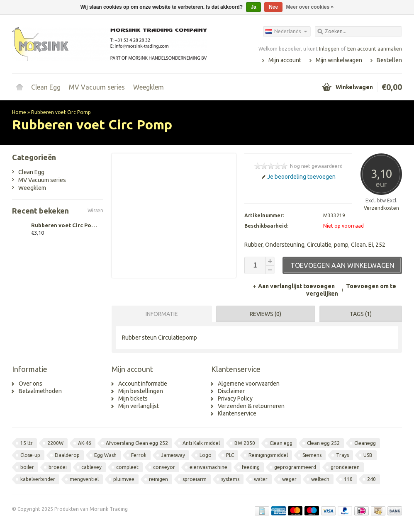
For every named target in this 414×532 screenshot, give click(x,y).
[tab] (160, 314)
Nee (273, 7)
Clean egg (281, 443)
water (261, 479)
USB (368, 455)
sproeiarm (195, 479)
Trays (342, 455)
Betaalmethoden (40, 391)
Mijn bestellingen (141, 391)
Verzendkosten (381, 208)
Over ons (30, 384)
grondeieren (345, 467)
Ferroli (139, 455)
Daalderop (67, 455)
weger (289, 479)
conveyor (164, 467)
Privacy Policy (235, 398)
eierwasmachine (208, 467)
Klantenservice (237, 413)
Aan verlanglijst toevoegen (294, 286)
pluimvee (124, 479)
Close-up (30, 455)
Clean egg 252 (323, 443)
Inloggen (329, 49)
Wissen (95, 210)
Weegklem (149, 87)
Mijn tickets (133, 398)
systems (230, 479)
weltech (320, 479)
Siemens (312, 455)
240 (371, 479)
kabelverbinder (38, 479)
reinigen (158, 479)
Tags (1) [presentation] (361, 314)
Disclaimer (231, 391)
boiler (27, 467)
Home (19, 87)
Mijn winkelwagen (339, 60)
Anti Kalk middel (201, 443)
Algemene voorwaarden (249, 384)
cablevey (91, 467)
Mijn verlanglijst (139, 406)
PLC (230, 455)
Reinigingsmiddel (268, 455)
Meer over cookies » (310, 7)
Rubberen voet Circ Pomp (61, 112)
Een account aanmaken (375, 49)
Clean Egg (46, 87)
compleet (127, 467)
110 (348, 479)
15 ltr (27, 443)
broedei (58, 467)
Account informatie (143, 384)
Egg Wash (105, 455)
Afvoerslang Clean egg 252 (137, 443)
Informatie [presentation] (162, 314)
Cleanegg (365, 443)
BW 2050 (245, 443)
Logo (206, 455)
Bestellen (389, 60)
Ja (253, 7)
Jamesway (173, 455)
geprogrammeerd (295, 467)
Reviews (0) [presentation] (265, 314)
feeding (251, 467)
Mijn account (285, 60)
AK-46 (85, 443)
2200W (55, 443)
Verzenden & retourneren (251, 406)
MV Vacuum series (97, 87)
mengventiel (84, 479)
